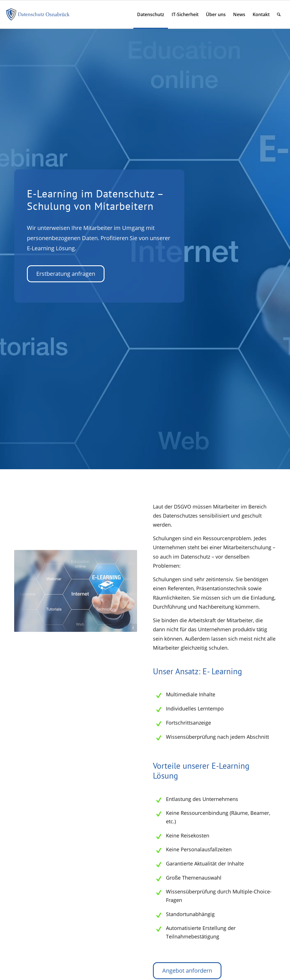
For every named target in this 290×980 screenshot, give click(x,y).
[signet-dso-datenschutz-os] (38, 14)
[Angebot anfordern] (187, 971)
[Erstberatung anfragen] (64, 274)
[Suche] (279, 14)
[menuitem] (151, 14)
